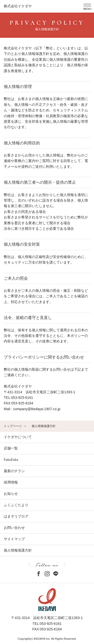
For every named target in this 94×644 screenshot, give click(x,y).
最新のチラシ (14, 471)
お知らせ (11, 494)
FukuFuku (11, 460)
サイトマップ (14, 539)
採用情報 (11, 482)
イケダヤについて (18, 437)
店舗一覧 (11, 448)
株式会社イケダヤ (18, 6)
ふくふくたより (16, 505)
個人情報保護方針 (18, 550)
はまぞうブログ (16, 516)
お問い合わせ (14, 528)
